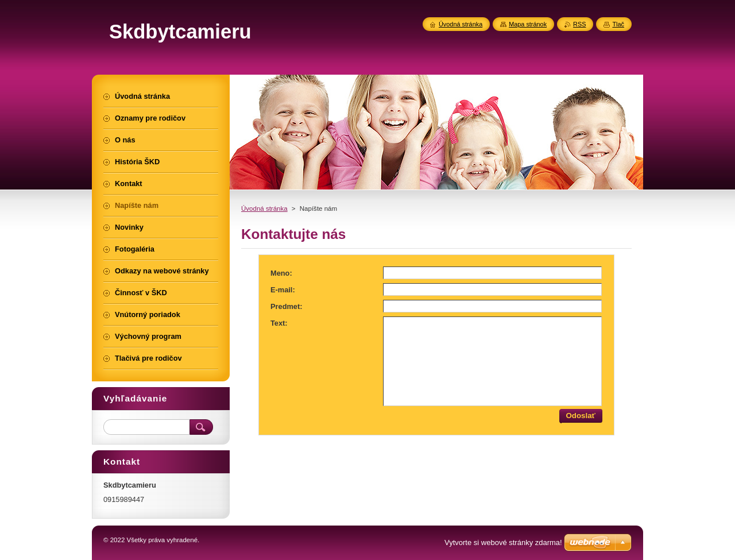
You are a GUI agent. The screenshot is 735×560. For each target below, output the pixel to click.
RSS (579, 24)
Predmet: (286, 306)
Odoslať (581, 416)
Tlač (618, 24)
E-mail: (283, 290)
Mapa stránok (528, 24)
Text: (279, 323)
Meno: (281, 273)
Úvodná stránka (264, 208)
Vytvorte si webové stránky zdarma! (503, 542)
